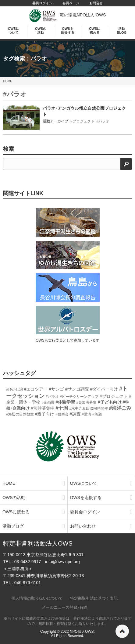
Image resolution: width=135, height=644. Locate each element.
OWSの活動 (41, 31)
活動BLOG (122, 31)
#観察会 (62, 414)
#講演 (87, 414)
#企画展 (48, 402)
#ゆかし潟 (14, 389)
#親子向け (45, 414)
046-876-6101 (28, 583)
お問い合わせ (101, 526)
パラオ (39, 59)
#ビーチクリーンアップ (79, 397)
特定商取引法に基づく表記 (94, 598)
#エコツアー (36, 389)
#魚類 (97, 414)
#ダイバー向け (104, 389)
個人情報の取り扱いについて (37, 598)
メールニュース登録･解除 (65, 607)
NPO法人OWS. (82, 632)
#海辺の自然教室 (20, 414)
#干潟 (62, 408)
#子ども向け (110, 402)
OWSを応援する (68, 31)
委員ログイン (42, 3)
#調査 (75, 414)
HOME (8, 81)
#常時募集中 (43, 408)
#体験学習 (65, 402)
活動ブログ (34, 526)
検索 (9, 149)
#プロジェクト (114, 396)
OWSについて (14, 31)
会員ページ (71, 3)
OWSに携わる (95, 31)
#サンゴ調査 (77, 389)
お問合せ (96, 3)
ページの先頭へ (122, 631)
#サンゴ (56, 389)
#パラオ (15, 94)
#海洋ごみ (120, 408)
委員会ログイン (101, 512)
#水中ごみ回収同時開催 (89, 408)
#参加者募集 (86, 402)
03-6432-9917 (28, 562)
